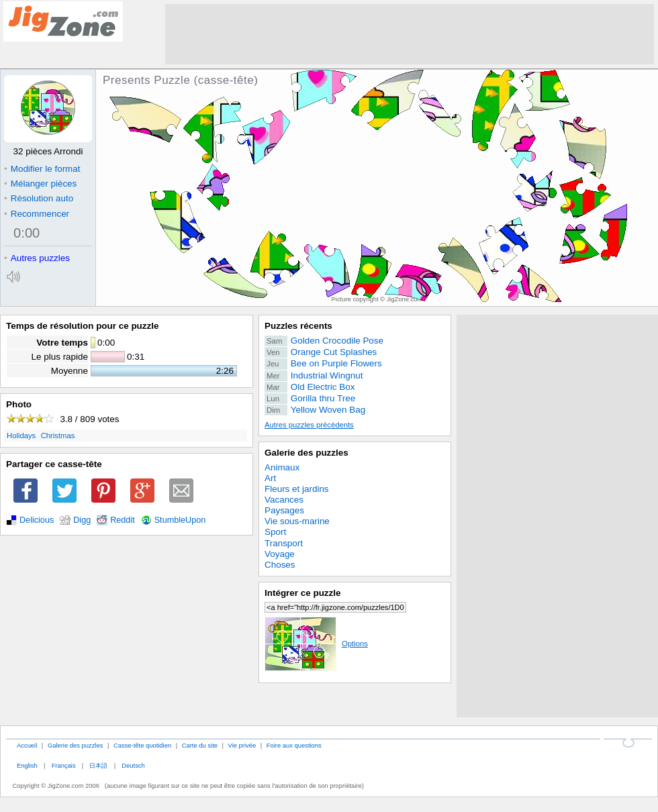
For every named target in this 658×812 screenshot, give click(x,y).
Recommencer (37, 214)
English (27, 765)
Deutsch (133, 765)
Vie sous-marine (297, 521)
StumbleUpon (180, 520)
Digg (82, 520)
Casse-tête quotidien (142, 745)
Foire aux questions (294, 745)
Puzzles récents (298, 326)
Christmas (58, 436)
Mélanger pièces (40, 184)
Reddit (123, 520)
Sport (275, 532)
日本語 (98, 765)
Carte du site (200, 745)
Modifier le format (42, 169)
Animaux (282, 467)
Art (270, 478)
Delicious (37, 520)
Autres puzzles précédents (309, 425)
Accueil (27, 745)
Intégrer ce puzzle (303, 593)
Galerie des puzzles (307, 453)
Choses (280, 565)
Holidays (21, 436)
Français (64, 765)
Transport (284, 543)
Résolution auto (39, 198)
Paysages (284, 510)
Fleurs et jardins (297, 489)
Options (316, 644)
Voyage (280, 554)
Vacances (284, 500)
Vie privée (242, 745)
